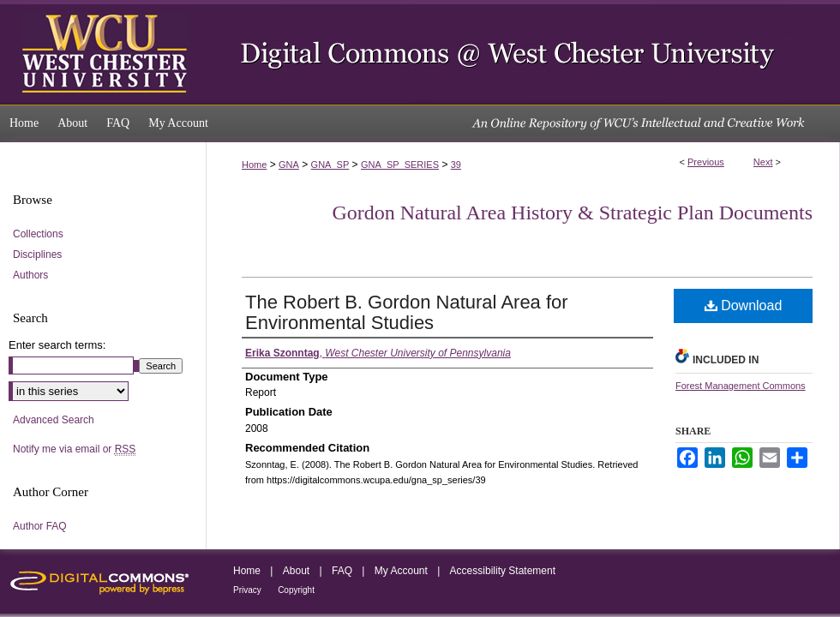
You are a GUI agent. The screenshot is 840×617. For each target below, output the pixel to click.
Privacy (247, 590)
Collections (38, 234)
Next (763, 162)
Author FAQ (40, 526)
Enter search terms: (57, 345)
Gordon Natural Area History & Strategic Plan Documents (572, 213)
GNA (289, 165)
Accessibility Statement (503, 571)
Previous (706, 162)
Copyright (296, 590)
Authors (30, 275)
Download (744, 306)
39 (456, 165)
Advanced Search (54, 420)
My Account (401, 571)
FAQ (342, 571)
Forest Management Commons (741, 386)
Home (254, 165)
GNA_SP (330, 165)
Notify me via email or (74, 449)
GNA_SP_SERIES (400, 165)
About (296, 571)
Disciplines (37, 255)
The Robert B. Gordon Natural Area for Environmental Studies (407, 312)
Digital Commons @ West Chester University (523, 52)
